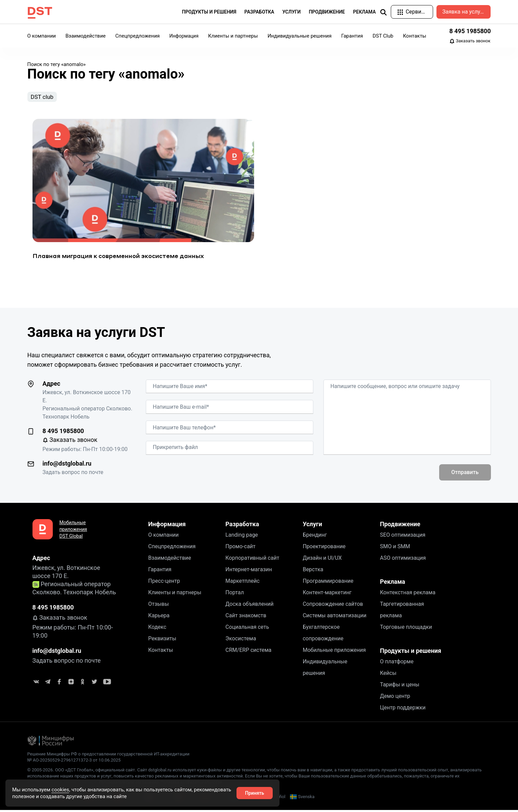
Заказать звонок (470, 41)
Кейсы (388, 675)
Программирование (328, 583)
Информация (167, 526)
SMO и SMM (395, 548)
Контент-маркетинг (327, 594)
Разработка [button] (259, 12)
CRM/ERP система (248, 652)
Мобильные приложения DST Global (73, 531)
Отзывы (159, 606)
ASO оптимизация (403, 560)
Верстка (313, 571)
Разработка (242, 526)
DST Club (383, 36)
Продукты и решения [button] (209, 12)
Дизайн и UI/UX (322, 560)
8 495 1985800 (470, 31)
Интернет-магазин (249, 571)
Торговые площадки (406, 629)
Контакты (415, 36)
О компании (42, 36)
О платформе (397, 663)
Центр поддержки (403, 709)
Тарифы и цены (400, 686)
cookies (60, 790)
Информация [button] (184, 36)
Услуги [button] (291, 12)
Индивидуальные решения (300, 36)
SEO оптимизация (403, 537)
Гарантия (352, 36)
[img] (383, 12)
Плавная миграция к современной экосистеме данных (118, 258)
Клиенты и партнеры (233, 36)
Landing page (242, 537)
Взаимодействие (85, 36)
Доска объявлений (249, 606)
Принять (254, 793)
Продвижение (400, 526)
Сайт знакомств (246, 617)
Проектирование (324, 548)
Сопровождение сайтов (333, 606)
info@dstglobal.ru (67, 465)
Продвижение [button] (327, 12)
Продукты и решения (411, 652)
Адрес (52, 385)
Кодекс (157, 629)
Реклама (392, 583)
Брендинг (315, 537)
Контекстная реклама (408, 594)
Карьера (159, 617)
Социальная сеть (247, 629)
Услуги (312, 526)
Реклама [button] (365, 12)
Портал (234, 594)
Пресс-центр (164, 583)
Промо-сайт (240, 548)
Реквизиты (162, 640)
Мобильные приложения (334, 652)
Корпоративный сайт (252, 560)
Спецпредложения (138, 36)
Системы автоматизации (335, 617)
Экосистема (241, 640)
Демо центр (395, 698)
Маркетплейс (242, 583)
